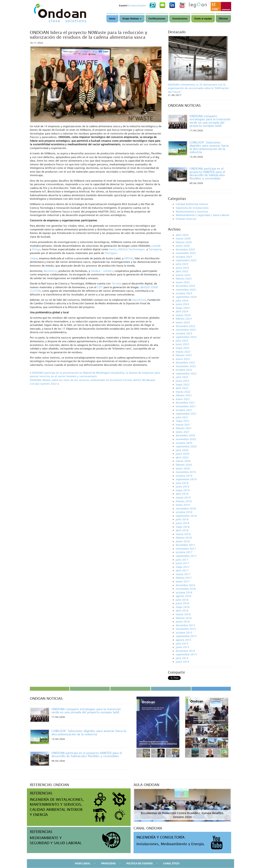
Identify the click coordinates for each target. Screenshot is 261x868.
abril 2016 (182, 611)
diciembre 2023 (185, 326)
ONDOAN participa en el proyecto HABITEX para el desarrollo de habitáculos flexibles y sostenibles (207, 173)
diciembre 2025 (185, 249)
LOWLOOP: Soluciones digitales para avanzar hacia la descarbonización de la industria (209, 147)
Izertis (113, 249)
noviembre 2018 (186, 508)
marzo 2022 (183, 392)
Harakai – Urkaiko (102, 271)
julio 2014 (182, 658)
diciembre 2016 (185, 585)
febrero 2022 (184, 395)
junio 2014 (182, 662)
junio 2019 (182, 486)
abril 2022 (182, 388)
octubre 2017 (184, 552)
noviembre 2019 (186, 472)
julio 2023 (182, 341)
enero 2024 (183, 322)
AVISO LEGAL (83, 863)
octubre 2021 (184, 410)
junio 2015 (182, 647)
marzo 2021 (183, 425)
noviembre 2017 (186, 549)
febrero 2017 (184, 578)
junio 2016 (182, 603)
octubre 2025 (184, 257)
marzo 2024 (183, 315)
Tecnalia (116, 283)
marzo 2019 (183, 497)
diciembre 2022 (185, 362)
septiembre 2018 (186, 516)
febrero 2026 (184, 242)
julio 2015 (182, 644)
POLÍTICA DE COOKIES (139, 863)
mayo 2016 (183, 607)
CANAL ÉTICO (171, 863)
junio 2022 (182, 381)
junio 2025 (182, 268)
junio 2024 (182, 304)
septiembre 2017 (186, 556)
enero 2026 (183, 246)
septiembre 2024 (186, 297)
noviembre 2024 (186, 290)
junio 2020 (182, 454)
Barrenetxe (50, 271)
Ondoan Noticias (186, 219)
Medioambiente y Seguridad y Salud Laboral (202, 215)
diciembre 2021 (185, 403)
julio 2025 (182, 264)
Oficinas (223, 19)
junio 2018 (182, 523)
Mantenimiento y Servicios (192, 211)
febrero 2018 (184, 538)
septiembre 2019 (186, 479)
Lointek (156, 246)
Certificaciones (157, 19)
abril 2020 (182, 457)
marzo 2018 (183, 534)
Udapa (34, 258)
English (142, 6)
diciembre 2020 (185, 435)
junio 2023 (182, 344)
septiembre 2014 (186, 654)
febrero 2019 (184, 501)
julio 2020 (182, 450)
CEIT (100, 287)
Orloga (36, 249)
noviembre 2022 (186, 366)
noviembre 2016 (186, 589)
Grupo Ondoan (132, 19)
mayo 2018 (183, 527)
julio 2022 (182, 377)
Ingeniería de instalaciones (192, 208)
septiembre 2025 (186, 260)
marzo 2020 (183, 461)
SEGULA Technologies (132, 249)
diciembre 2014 (185, 651)
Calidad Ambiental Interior (192, 204)
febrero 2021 (184, 428)
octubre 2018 (184, 512)
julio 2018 (182, 519)
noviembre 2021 (186, 406)
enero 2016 (183, 622)
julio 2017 (182, 560)
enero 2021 (183, 432)
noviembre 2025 (186, 253)
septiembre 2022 (186, 373)
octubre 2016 (184, 592)
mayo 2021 (183, 421)
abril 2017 (182, 570)
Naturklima (139, 300)
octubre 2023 (184, 333)
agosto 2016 (184, 596)
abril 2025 (182, 271)
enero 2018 (183, 541)
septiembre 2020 (186, 446)
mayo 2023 (183, 348)
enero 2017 (183, 581)
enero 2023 (183, 359)
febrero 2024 (184, 319)
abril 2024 (182, 311)
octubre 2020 (184, 443)
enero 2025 (183, 282)
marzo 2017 (183, 574)
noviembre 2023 (186, 330)
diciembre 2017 (185, 545)
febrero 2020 (184, 465)
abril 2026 (182, 235)
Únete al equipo (203, 19)
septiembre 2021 (186, 414)
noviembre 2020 (186, 439)
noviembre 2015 (186, 629)
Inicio (112, 19)
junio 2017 (182, 563)
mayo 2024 (183, 308)
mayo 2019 (183, 490)
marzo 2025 (183, 275)
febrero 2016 (184, 618)
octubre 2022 (184, 370)
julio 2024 (182, 301)
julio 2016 (182, 600)
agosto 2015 (184, 640)
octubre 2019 (184, 476)
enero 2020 (183, 468)
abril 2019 (182, 494)
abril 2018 (182, 530)
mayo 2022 (183, 384)
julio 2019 (182, 483)
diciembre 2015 (185, 625)
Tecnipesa (155, 249)
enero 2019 (183, 505)
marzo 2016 (183, 614)
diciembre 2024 (185, 286)
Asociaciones (180, 19)
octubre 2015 (184, 633)
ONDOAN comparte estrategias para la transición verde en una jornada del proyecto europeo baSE (210, 121)
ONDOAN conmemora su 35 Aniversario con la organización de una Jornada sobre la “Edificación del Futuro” (198, 88)
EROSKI (129, 258)
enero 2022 (183, 399)
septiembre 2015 (186, 636)
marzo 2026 (183, 238)
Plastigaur (111, 253)
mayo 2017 (183, 567)
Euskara (133, 6)
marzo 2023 (183, 352)
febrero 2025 (184, 279)
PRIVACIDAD (108, 863)
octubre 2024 (184, 293)
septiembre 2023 (186, 337)
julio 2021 (182, 417)
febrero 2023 (184, 355)
